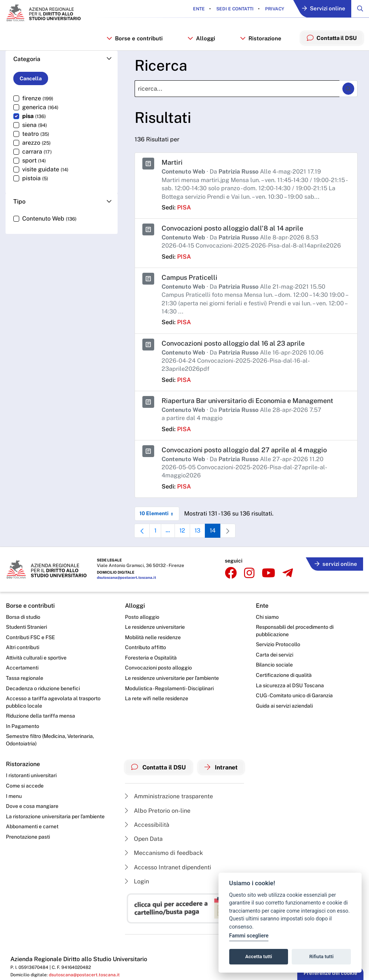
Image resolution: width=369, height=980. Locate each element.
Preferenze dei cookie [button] (330, 973)
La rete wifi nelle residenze (157, 697)
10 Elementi (159, 512)
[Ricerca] (237, 89)
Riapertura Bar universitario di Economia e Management (248, 400)
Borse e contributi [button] (135, 38)
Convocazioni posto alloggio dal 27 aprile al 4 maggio (244, 448)
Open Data (144, 838)
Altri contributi (23, 645)
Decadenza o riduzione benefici (43, 687)
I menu (14, 794)
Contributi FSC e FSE (31, 635)
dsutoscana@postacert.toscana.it (126, 576)
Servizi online (324, 9)
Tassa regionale (25, 676)
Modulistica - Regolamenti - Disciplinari (169, 687)
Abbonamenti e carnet (32, 825)
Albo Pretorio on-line (158, 809)
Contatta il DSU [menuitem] (331, 38)
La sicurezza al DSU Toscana (290, 684)
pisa (184, 207)
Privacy (274, 9)
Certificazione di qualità (284, 673)
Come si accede (25, 784)
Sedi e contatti (234, 9)
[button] (62, 59)
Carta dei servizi (275, 653)
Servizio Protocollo (278, 642)
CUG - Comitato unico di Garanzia (295, 694)
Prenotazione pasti (28, 835)
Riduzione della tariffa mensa (40, 714)
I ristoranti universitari (31, 774)
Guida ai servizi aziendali (285, 704)
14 (216, 531)
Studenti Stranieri (26, 625)
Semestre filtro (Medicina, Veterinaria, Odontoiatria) (50, 738)
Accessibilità (147, 823)
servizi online (336, 562)
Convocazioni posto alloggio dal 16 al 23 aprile (233, 342)
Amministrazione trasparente (169, 795)
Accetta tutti (259, 956)
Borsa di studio (23, 615)
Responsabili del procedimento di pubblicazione (295, 629)
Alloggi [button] (201, 38)
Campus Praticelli (190, 277)
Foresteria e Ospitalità (151, 656)
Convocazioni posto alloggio (158, 666)
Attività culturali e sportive (36, 656)
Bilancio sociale (275, 663)
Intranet (221, 766)
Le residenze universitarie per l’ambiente (172, 676)
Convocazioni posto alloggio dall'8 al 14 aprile (232, 228)
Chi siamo (268, 615)
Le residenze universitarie (155, 625)
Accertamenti (22, 666)
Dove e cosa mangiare (32, 805)
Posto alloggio (142, 615)
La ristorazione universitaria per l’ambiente (55, 815)
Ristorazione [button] (260, 38)
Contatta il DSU (159, 766)
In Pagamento (23, 724)
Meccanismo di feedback (164, 852)
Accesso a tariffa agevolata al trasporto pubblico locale (53, 700)
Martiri (172, 163)
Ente (199, 9)
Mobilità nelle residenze (153, 635)
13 (201, 531)
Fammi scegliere (249, 936)
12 (185, 531)
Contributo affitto (145, 645)
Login (137, 880)
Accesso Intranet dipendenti (168, 866)
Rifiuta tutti (322, 956)
